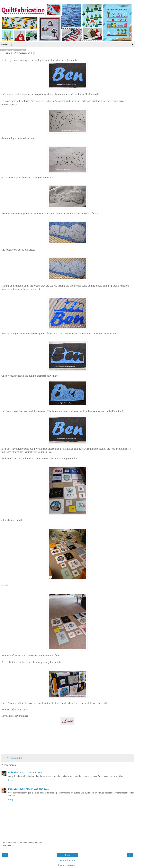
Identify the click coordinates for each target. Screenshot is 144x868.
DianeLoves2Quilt (17, 789)
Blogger (73, 865)
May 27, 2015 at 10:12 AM (38, 789)
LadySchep (14, 772)
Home (67, 855)
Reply (11, 780)
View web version (67, 860)
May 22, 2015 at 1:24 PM (31, 772)
